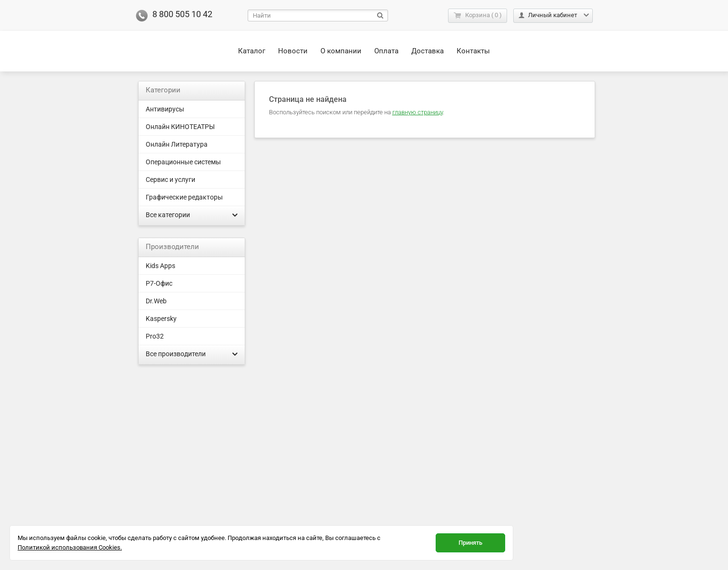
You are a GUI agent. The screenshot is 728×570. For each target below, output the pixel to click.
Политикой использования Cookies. (70, 547)
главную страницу (418, 112)
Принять (470, 543)
